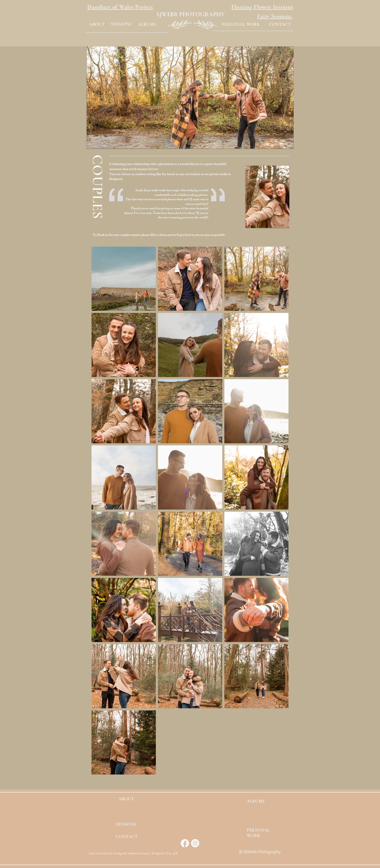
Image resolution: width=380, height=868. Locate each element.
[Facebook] (185, 843)
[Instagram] (195, 843)
